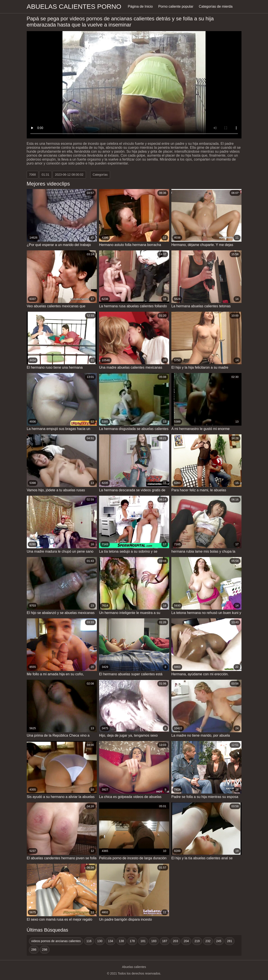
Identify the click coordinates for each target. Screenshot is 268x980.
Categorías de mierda (216, 6)
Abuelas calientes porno (74, 6)
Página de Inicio (140, 6)
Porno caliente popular (176, 6)
